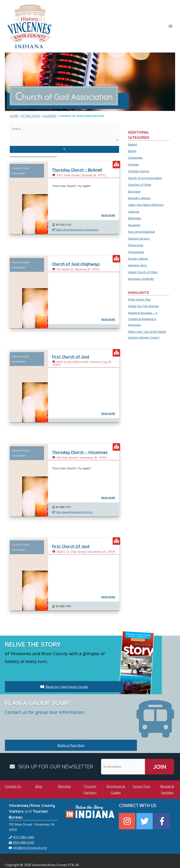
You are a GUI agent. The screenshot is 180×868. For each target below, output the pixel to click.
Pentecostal (136, 224)
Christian (134, 145)
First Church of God (72, 339)
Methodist (135, 198)
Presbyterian (137, 231)
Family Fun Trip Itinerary (144, 284)
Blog (39, 768)
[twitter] (145, 803)
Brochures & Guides (116, 772)
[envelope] (28, 830)
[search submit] (64, 131)
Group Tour (142, 768)
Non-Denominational (142, 211)
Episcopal (134, 171)
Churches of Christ (140, 165)
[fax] (22, 824)
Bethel (132, 132)
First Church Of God (72, 528)
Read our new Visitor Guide (64, 669)
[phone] (22, 819)
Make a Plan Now (71, 727)
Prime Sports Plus (140, 278)
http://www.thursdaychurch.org (72, 494)
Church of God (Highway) (78, 246)
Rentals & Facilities (167, 772)
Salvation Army (138, 244)
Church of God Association (145, 158)
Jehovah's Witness (140, 178)
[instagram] (128, 803)
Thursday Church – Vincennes (82, 434)
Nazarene (134, 204)
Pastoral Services (140, 218)
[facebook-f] (162, 803)
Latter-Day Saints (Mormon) (147, 185)
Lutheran (134, 191)
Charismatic (136, 138)
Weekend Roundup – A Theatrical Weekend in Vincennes (143, 297)
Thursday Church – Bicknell (80, 152)
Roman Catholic (138, 237)
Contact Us (13, 768)
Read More (108, 197)
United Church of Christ (143, 251)
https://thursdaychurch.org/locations (75, 211)
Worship (64, 768)
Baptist (133, 125)
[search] (64, 110)
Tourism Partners (90, 772)
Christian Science (139, 152)
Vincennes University (142, 257)
